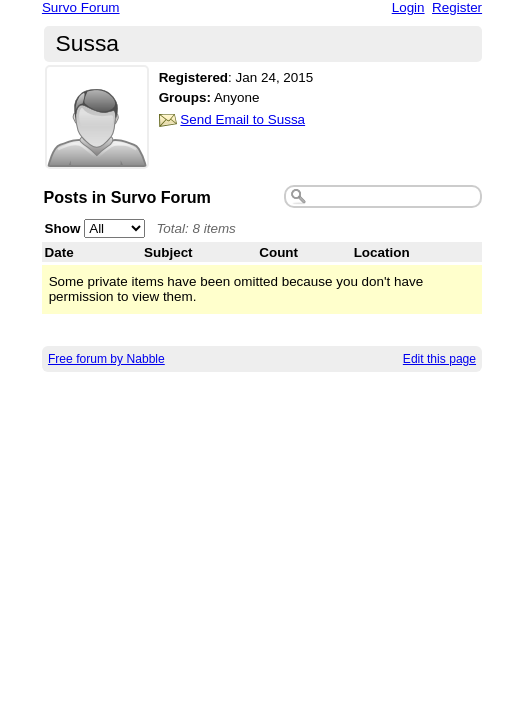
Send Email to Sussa (242, 119)
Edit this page (439, 359)
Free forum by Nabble (106, 359)
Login (408, 7)
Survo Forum (81, 7)
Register (457, 7)
